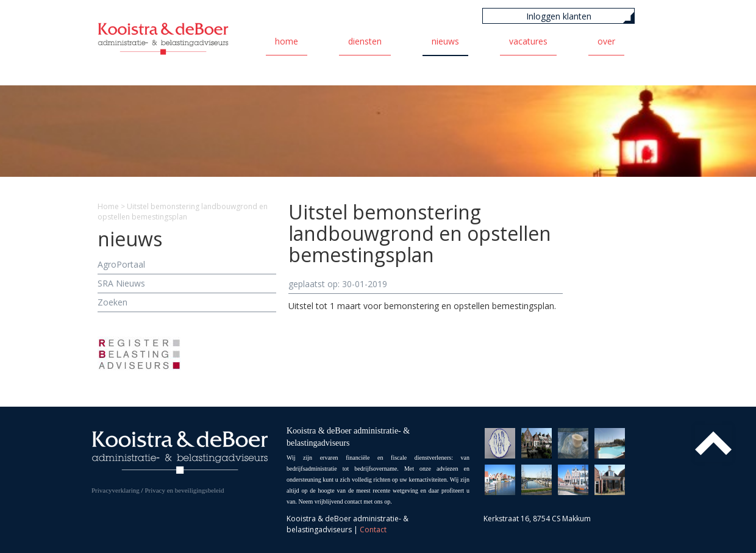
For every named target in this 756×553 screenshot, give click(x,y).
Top (713, 443)
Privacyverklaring (116, 490)
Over (606, 41)
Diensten (365, 41)
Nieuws (445, 41)
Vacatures (528, 41)
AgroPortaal (121, 264)
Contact (373, 530)
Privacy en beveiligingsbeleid (184, 490)
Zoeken (112, 302)
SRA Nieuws (121, 283)
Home (287, 41)
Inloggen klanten (559, 16)
